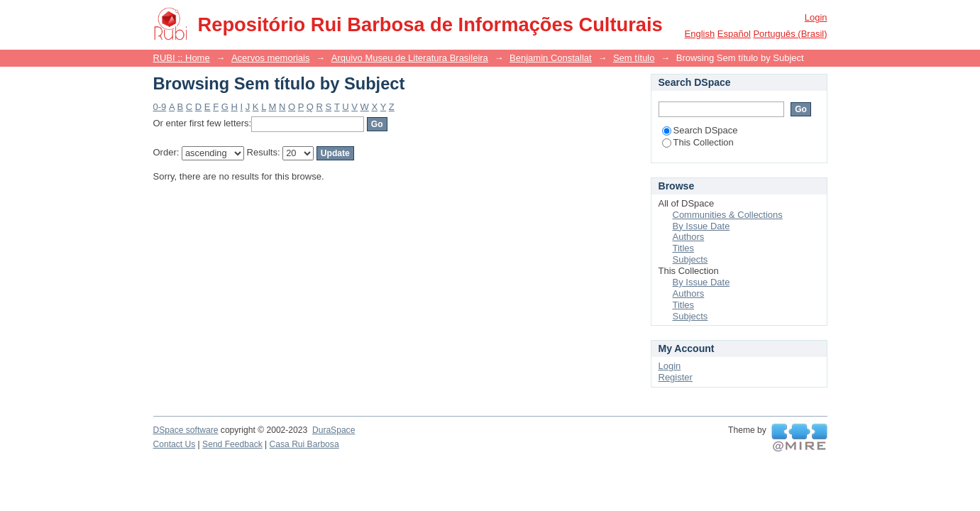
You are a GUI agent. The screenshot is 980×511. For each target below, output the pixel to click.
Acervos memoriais (271, 58)
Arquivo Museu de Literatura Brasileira (410, 58)
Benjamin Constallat (551, 58)
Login (816, 17)
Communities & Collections (728, 215)
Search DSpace (700, 130)
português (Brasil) (790, 34)
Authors (689, 237)
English (700, 34)
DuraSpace (334, 430)
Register (676, 377)
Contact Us (175, 444)
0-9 (160, 107)
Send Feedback (232, 444)
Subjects (690, 259)
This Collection (698, 142)
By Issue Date (701, 226)
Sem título (634, 58)
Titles (684, 248)
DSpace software (186, 430)
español (734, 34)
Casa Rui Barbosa (304, 444)
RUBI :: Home (182, 58)
